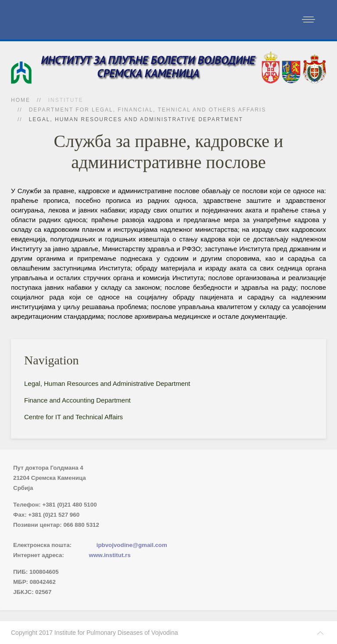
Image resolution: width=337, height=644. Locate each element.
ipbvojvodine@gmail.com (132, 545)
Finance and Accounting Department (77, 400)
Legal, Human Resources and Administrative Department (107, 383)
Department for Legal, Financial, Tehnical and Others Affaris (148, 110)
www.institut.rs (110, 555)
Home (21, 100)
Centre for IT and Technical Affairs (73, 417)
